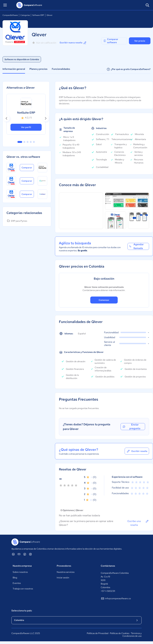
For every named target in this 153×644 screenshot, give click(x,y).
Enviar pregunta (131, 427)
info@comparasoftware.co (116, 599)
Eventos (17, 583)
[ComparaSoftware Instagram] (30, 554)
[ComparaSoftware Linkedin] (13, 554)
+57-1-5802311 (108, 591)
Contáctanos (108, 566)
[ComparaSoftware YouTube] (19, 554)
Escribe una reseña (138, 523)
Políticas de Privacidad (98, 633)
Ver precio (140, 41)
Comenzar (104, 300)
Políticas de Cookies (120, 633)
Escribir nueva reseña (73, 43)
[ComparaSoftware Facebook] (25, 554)
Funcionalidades (61, 69)
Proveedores (64, 566)
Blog (15, 578)
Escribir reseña (137, 451)
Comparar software (111, 41)
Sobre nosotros (20, 572)
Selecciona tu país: (22, 611)
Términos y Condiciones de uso (132, 635)
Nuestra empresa (22, 566)
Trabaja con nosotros (23, 589)
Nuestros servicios (66, 572)
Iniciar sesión (63, 578)
